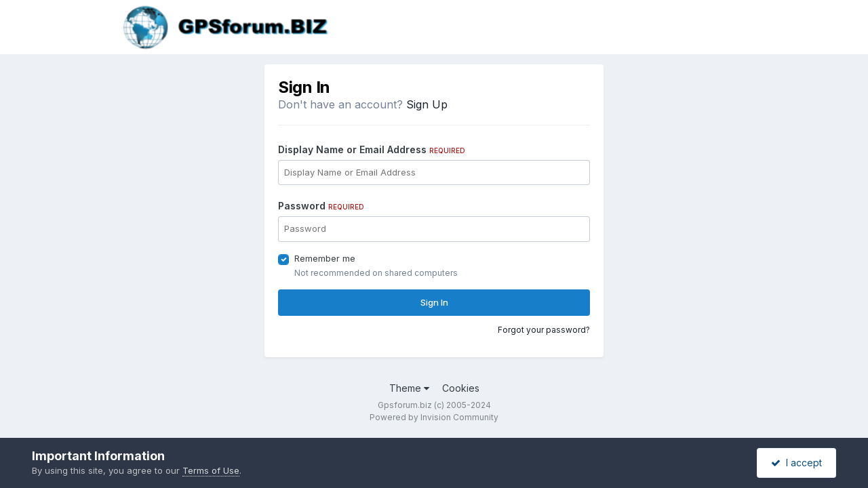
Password (321, 206)
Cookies (461, 388)
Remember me (325, 258)
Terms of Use (211, 470)
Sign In (434, 302)
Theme (409, 388)
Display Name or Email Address (372, 149)
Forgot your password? (544, 330)
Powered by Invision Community (434, 417)
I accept (796, 463)
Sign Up (427, 104)
